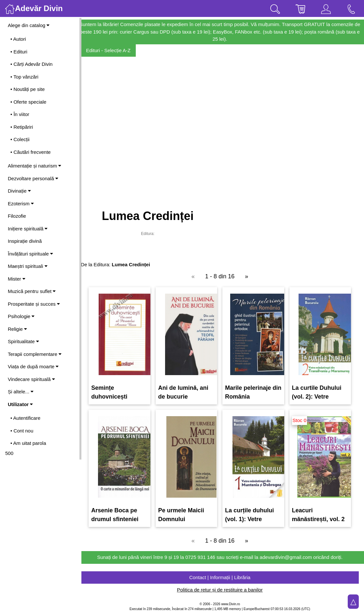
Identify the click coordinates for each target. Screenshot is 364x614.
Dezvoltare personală (33, 178)
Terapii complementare (35, 354)
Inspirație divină (25, 241)
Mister (17, 279)
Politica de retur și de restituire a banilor (223, 590)
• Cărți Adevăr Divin (31, 64)
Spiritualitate (23, 341)
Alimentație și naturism (35, 166)
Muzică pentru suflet (32, 291)
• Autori (18, 39)
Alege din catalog (29, 25)
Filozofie (17, 216)
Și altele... (21, 392)
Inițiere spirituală (28, 229)
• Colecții (20, 139)
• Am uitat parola (28, 443)
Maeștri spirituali (28, 266)
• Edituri (19, 52)
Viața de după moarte (33, 366)
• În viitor (20, 114)
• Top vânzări (24, 77)
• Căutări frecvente (31, 152)
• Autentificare (25, 418)
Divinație (19, 191)
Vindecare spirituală (31, 379)
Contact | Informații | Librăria (223, 577)
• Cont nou (22, 431)
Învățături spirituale (30, 254)
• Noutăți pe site (28, 89)
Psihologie (21, 316)
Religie (17, 329)
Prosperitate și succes (34, 304)
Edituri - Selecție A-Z (114, 50)
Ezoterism (21, 204)
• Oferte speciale (28, 102)
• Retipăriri (22, 127)
